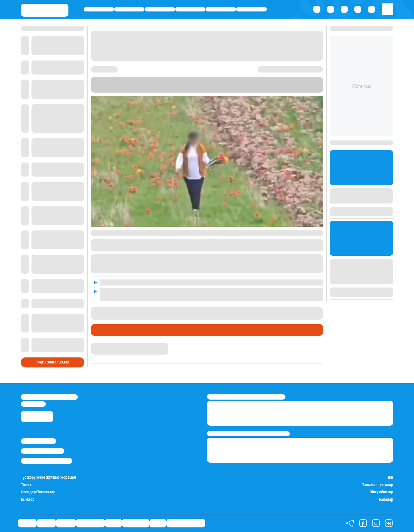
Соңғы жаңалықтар (52, 362)
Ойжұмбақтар (381, 492)
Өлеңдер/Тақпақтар (38, 492)
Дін (390, 477)
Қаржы (129, 9)
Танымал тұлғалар (378, 485)
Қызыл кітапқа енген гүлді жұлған (159, 310)
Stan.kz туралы (39, 441)
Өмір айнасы (190, 9)
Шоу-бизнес (252, 9)
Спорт (221, 9)
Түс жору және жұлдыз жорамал (48, 477)
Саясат (99, 9)
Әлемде (160, 9)
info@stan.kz (33, 404)
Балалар (386, 499)
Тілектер (28, 485)
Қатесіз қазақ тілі (186, 523)
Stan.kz (99, 90)
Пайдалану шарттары (47, 461)
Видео (158, 523)
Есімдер (28, 499)
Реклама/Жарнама (43, 451)
